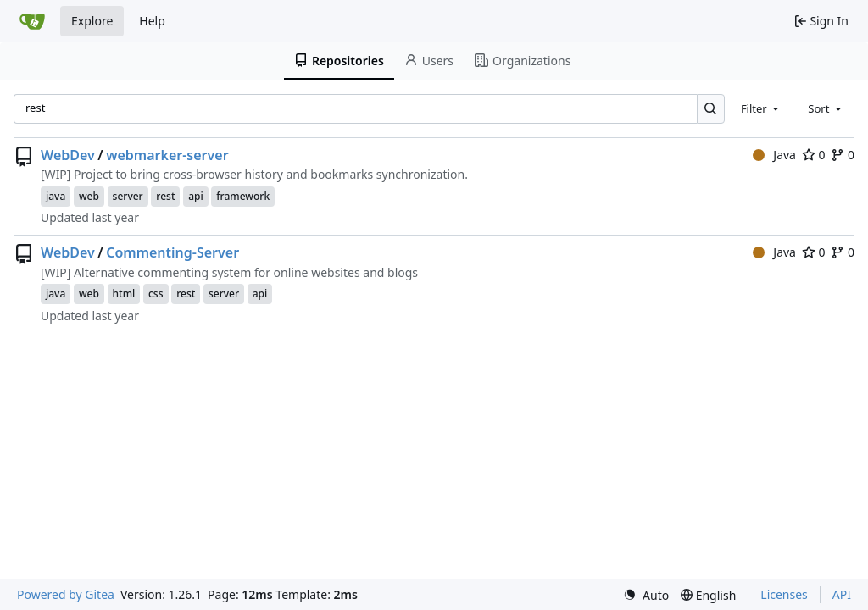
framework (243, 196)
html (124, 294)
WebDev (68, 155)
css (156, 294)
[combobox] (761, 108)
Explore (92, 21)
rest (165, 196)
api (196, 196)
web (89, 196)
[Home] (32, 21)
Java (774, 155)
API (842, 594)
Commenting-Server (172, 252)
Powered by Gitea (66, 594)
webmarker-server (167, 155)
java (56, 196)
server (128, 196)
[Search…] (711, 109)
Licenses (784, 594)
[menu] (646, 595)
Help (152, 21)
